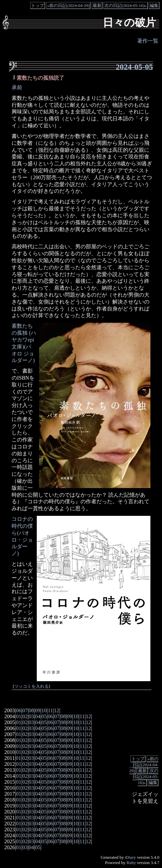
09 (38, 710)
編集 (154, 5)
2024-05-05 (135, 67)
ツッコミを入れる (31, 686)
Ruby (131, 863)
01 (19, 716)
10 (44, 710)
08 (31, 710)
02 (25, 716)
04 (38, 716)
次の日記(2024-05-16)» (126, 5)
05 (44, 716)
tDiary (130, 857)
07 (25, 710)
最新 (97, 5)
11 (50, 710)
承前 (17, 87)
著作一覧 (148, 41)
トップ (38, 5)
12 (57, 710)
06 (19, 710)
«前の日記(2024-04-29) (69, 5)
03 (31, 716)
